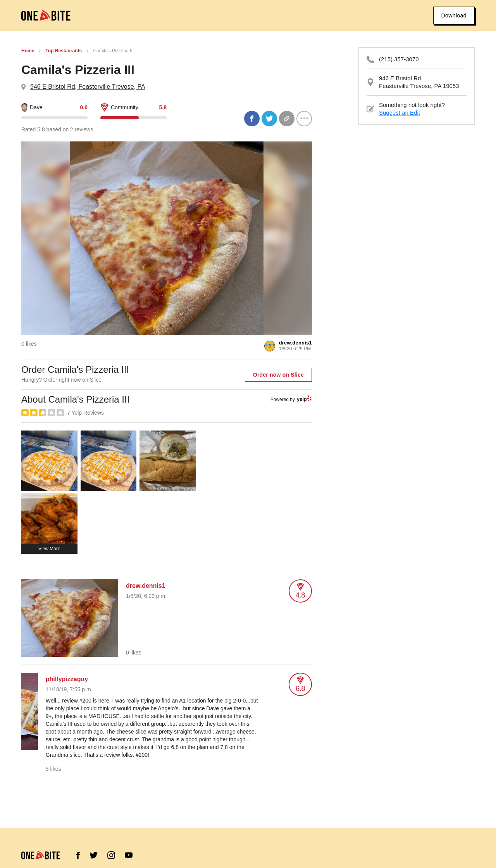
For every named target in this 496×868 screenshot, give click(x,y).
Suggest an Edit (400, 113)
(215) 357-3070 (399, 59)
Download (454, 15)
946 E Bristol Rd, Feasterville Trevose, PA (88, 87)
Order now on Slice (278, 375)
